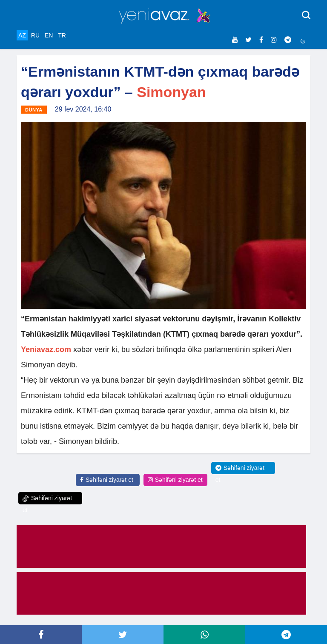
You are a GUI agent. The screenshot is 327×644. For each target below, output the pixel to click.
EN (49, 35)
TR (62, 35)
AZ (22, 35)
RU (35, 35)
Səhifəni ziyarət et (107, 480)
